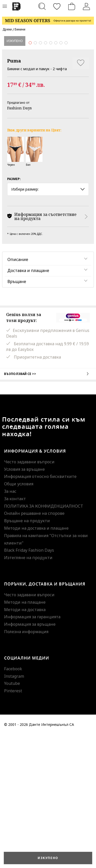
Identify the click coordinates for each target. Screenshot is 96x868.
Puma (14, 194)
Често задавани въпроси (29, 595)
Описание (18, 393)
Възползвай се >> (48, 507)
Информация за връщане (30, 758)
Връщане (17, 415)
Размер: (14, 312)
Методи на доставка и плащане (36, 662)
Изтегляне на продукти (28, 691)
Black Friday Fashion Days (29, 684)
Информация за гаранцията (32, 750)
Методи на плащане (25, 735)
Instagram (14, 809)
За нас (10, 625)
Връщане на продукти (27, 654)
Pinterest (13, 824)
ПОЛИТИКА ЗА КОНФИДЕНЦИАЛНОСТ (44, 639)
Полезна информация (26, 765)
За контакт (15, 632)
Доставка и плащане (28, 404)
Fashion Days (19, 241)
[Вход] (87, 6)
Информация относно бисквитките (40, 610)
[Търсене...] (42, 6)
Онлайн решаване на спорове (34, 647)
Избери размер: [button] (48, 323)
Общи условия (19, 617)
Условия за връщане (24, 602)
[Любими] (57, 6)
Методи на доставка (25, 743)
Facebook (13, 802)
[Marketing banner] (48, 18)
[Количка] (72, 6)
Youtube (12, 817)
